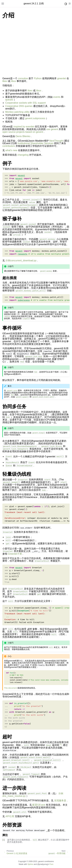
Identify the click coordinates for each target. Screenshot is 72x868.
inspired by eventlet (24, 127)
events (57, 97)
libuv (14, 81)
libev (5, 81)
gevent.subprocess (35, 118)
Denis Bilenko (23, 136)
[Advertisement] (36, 49)
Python (38, 78)
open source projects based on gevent (23, 132)
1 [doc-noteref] (61, 744)
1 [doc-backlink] (4, 840)
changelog (23, 155)
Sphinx (30, 864)
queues (9, 100)
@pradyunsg (43, 864)
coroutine (23, 78)
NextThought (56, 141)
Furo (51, 864)
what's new (11, 150)
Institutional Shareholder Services (35, 143)
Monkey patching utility (17, 112)
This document (10, 688)
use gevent (52, 129)
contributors (9, 146)
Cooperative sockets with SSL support (25, 103)
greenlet (61, 78)
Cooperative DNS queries (19, 106)
